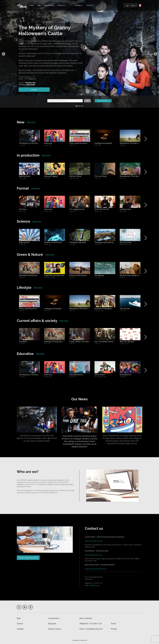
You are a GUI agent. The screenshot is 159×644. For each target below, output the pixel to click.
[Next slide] (155, 54)
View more (31, 122)
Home (31, 5)
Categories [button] (61, 5)
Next (145, 139)
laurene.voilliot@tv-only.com (94, 541)
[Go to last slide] (4, 54)
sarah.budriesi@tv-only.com (94, 555)
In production (49, 5)
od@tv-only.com (95, 585)
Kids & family (31, 85)
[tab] (76, 106)
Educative (29, 83)
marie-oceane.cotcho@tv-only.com (96, 569)
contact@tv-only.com (94, 629)
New (39, 5)
